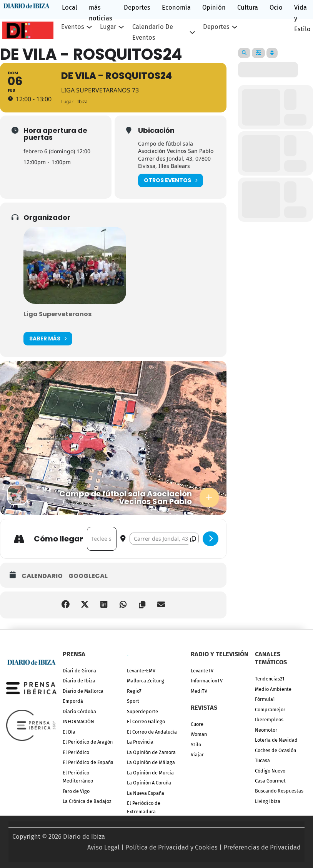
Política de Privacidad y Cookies (171, 847)
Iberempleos (269, 720)
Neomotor (266, 730)
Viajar (197, 755)
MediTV (199, 691)
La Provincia (140, 742)
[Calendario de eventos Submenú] (192, 32)
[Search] (244, 53)
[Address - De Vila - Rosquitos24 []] (102, 539)
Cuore (197, 724)
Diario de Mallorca (83, 691)
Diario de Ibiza (79, 681)
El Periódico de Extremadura (144, 807)
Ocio (276, 8)
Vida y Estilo (302, 18)
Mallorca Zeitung (146, 681)
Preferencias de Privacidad (262, 847)
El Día (69, 732)
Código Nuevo (270, 771)
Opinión (214, 8)
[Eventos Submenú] (89, 27)
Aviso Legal (103, 847)
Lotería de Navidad (276, 740)
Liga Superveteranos (57, 314)
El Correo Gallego (146, 721)
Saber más (48, 339)
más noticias (101, 13)
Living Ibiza (268, 801)
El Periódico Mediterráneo (78, 777)
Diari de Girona (79, 671)
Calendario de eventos (153, 32)
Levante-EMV (141, 671)
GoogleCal (88, 576)
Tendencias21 (270, 679)
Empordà (73, 701)
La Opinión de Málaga (151, 762)
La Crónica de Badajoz (87, 801)
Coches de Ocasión (276, 750)
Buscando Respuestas (279, 791)
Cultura (248, 8)
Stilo (196, 745)
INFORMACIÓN (78, 721)
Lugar (108, 27)
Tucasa (262, 760)
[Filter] (258, 53)
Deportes (137, 8)
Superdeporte (142, 711)
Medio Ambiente (273, 689)
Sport (133, 701)
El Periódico (76, 752)
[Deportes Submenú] (235, 27)
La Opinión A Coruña (149, 783)
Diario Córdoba (79, 711)
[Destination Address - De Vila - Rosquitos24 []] (164, 539)
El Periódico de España (88, 762)
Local (70, 8)
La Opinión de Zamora (151, 752)
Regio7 (134, 691)
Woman (199, 734)
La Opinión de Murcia (150, 773)
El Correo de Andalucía (152, 732)
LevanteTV (202, 671)
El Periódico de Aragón (88, 742)
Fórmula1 (265, 699)
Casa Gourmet (270, 781)
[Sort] (272, 53)
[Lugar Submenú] (121, 27)
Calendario (42, 576)
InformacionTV (207, 681)
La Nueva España (146, 793)
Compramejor (270, 710)
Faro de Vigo (76, 791)
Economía (176, 8)
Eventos (73, 27)
